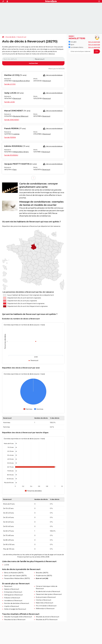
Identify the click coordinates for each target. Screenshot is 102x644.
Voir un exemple (94, 42)
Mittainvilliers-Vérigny (21, 152)
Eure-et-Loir (22, 37)
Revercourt (47, 81)
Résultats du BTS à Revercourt (47, 620)
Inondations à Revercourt (13, 601)
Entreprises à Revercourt (13, 592)
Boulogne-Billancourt (21, 116)
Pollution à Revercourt (12, 598)
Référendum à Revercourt (45, 609)
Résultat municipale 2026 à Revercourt (18, 617)
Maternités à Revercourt (44, 603)
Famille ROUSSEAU (11, 155)
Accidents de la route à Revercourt (48, 591)
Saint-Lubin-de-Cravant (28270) (15, 576)
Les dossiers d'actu (76, 47)
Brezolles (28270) (42, 573)
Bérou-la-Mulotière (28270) (14, 573)
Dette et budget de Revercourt (15, 609)
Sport (71, 45)
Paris (15, 170)
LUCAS (7, 565)
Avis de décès (11, 37)
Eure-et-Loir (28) (42, 578)
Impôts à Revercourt (12, 606)
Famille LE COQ (10, 84)
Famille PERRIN (10, 137)
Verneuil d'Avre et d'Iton (22, 81)
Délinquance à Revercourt (13, 595)
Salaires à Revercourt (12, 589)
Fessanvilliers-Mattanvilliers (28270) (17, 578)
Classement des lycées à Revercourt (49, 594)
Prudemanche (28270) (44, 576)
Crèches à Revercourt (43, 600)
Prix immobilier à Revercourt (46, 606)
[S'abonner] (84, 51)
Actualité (73, 42)
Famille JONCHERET (12, 120)
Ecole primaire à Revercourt (46, 597)
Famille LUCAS (9, 102)
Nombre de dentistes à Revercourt (17, 603)
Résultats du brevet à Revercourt (48, 617)
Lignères (16, 134)
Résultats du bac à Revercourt (15, 620)
